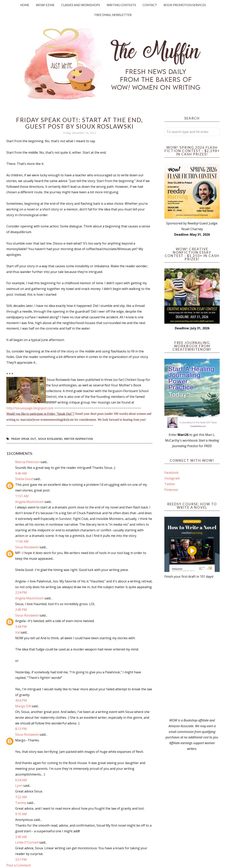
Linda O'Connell (27, 842)
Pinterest (171, 490)
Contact (150, 5)
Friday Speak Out (24, 439)
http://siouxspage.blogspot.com (30, 408)
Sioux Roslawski (50, 439)
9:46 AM (21, 473)
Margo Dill (23, 706)
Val (17, 632)
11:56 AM (22, 541)
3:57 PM (21, 860)
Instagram (172, 478)
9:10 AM (21, 814)
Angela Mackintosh (29, 502)
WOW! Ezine (45, 5)
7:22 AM (21, 797)
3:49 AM (21, 837)
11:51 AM (22, 496)
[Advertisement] (192, 648)
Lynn (19, 786)
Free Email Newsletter (113, 15)
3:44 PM (21, 627)
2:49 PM (21, 610)
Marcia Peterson (27, 462)
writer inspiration (78, 439)
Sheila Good (24, 479)
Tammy (21, 803)
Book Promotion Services (185, 5)
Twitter (170, 484)
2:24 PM (21, 592)
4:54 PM (21, 700)
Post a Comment (19, 865)
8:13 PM (21, 729)
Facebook (171, 473)
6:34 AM (21, 780)
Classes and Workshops (81, 5)
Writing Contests (121, 5)
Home (25, 5)
